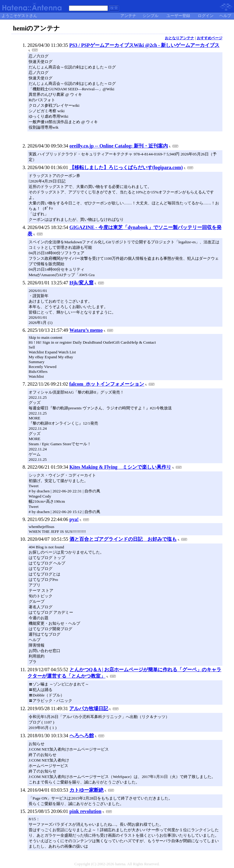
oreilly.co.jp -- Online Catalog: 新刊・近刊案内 (119, 146)
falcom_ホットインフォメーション (107, 384)
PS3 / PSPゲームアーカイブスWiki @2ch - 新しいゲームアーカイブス (144, 45)
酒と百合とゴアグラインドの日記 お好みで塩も (123, 539)
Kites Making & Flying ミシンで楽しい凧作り (120, 467)
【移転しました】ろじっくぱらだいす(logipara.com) (126, 167)
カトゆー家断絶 (87, 790)
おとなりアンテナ (179, 38)
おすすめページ (210, 38)
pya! (74, 519)
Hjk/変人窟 (82, 283)
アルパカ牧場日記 (89, 708)
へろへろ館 (82, 736)
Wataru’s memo (86, 330)
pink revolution (85, 811)
